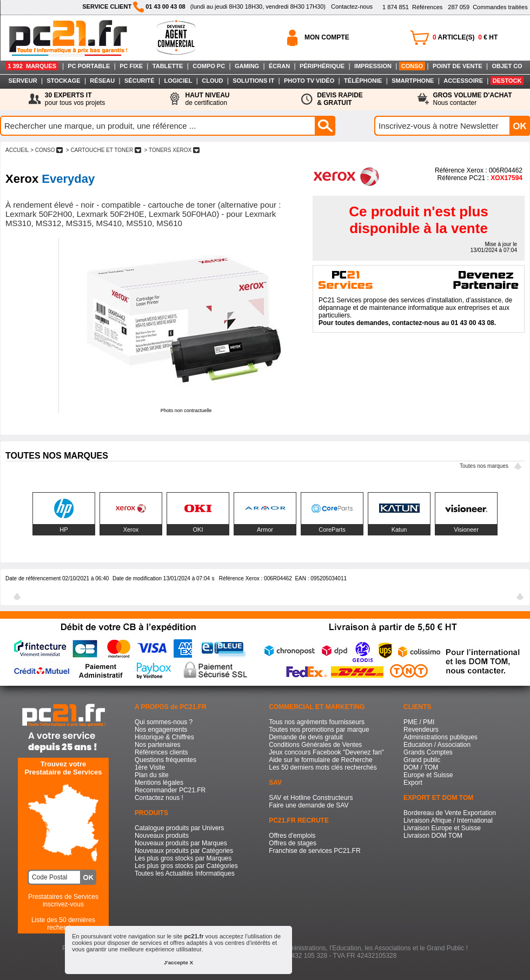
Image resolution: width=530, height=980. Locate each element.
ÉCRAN (279, 66)
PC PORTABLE (89, 66)
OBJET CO (507, 66)
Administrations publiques (440, 737)
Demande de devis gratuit (306, 737)
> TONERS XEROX (172, 150)
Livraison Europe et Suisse (442, 828)
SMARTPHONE (413, 81)
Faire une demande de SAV (309, 805)
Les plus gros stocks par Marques (183, 858)
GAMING (247, 66)
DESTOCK (507, 81)
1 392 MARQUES (32, 66)
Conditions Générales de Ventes (315, 745)
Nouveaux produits (162, 836)
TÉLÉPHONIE (363, 81)
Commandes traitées (488, 7)
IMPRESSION (373, 66)
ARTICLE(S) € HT (465, 37)
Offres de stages (293, 843)
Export (413, 783)
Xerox (131, 529)
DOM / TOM (421, 767)
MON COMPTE (327, 37)
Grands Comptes (428, 752)
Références (412, 7)
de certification (207, 99)
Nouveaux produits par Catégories (184, 851)
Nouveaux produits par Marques (181, 843)
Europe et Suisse (428, 775)
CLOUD (212, 81)
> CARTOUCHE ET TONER (104, 150)
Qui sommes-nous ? (164, 722)
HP (64, 529)
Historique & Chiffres (164, 737)
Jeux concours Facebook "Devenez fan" (326, 752)
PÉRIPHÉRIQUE (322, 66)
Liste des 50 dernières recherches (63, 924)
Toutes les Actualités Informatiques (185, 873)
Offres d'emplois (292, 836)
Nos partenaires (158, 745)
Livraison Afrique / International (448, 820)
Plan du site (152, 775)
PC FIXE (131, 66)
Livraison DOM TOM (433, 836)
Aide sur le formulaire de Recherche (320, 760)
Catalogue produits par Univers (179, 828)
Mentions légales (159, 783)
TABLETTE (168, 66)
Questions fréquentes (165, 760)
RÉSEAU (102, 81)
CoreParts (332, 529)
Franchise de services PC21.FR (314, 851)
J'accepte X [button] (178, 962)
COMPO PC (209, 66)
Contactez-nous (352, 6)
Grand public (422, 760)
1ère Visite (150, 767)
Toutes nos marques (484, 466)
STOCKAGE (63, 81)
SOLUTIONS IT (253, 81)
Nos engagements (161, 730)
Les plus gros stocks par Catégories (186, 866)
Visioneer (466, 529)
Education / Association (437, 745)
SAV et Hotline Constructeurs (311, 798)
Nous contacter (473, 99)
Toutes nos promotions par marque (319, 730)
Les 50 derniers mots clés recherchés (323, 767)
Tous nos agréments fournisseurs (317, 722)
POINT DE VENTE (458, 66)
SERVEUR (23, 81)
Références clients (161, 752)
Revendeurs (421, 730)
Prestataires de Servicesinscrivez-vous (63, 900)
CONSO (412, 66)
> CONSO (47, 150)
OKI (198, 529)
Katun (399, 529)
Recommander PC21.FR (170, 790)
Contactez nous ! (159, 798)
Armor (265, 529)
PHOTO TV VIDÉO (309, 81)
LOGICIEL (178, 81)
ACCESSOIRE (463, 81)
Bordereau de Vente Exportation (450, 813)
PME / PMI (419, 722)
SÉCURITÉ (140, 81)
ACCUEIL (17, 150)
